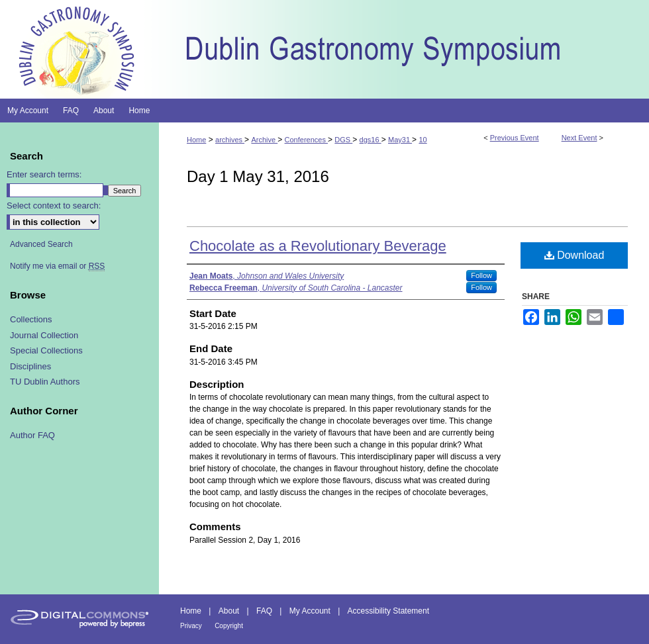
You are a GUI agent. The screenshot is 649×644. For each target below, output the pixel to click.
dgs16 (371, 140)
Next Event (579, 138)
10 (423, 140)
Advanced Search (41, 244)
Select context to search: (54, 206)
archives (230, 140)
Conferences (306, 140)
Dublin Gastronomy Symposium (404, 49)
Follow (481, 275)
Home (196, 140)
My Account (310, 611)
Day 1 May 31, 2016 (258, 176)
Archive (264, 140)
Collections (31, 319)
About (229, 611)
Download (574, 255)
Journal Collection (44, 335)
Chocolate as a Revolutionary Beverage (318, 246)
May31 (400, 140)
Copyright (229, 626)
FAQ (264, 611)
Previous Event (515, 138)
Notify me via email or (57, 266)
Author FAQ (32, 435)
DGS (343, 140)
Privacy (191, 626)
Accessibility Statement (388, 611)
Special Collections (46, 350)
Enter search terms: (44, 174)
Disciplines (30, 366)
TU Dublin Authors (45, 382)
